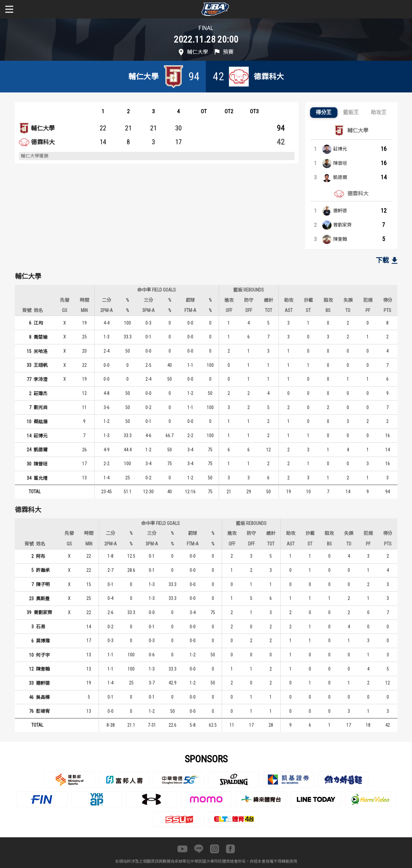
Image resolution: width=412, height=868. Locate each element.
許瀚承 (43, 570)
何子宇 (43, 655)
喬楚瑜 (41, 337)
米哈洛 (41, 351)
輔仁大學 (43, 128)
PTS (387, 310)
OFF (229, 310)
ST (308, 310)
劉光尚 (41, 407)
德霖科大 (43, 142)
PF (368, 310)
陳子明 (43, 584)
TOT (269, 310)
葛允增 (41, 478)
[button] (324, 113)
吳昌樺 (43, 697)
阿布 (41, 556)
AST (289, 310)
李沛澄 (41, 379)
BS (328, 310)
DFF (249, 310)
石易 (41, 627)
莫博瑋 (43, 641)
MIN (84, 310)
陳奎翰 (340, 239)
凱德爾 (340, 177)
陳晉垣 (340, 163)
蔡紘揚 (41, 422)
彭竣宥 (43, 711)
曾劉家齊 (342, 225)
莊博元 (340, 149)
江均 (38, 323)
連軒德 (340, 211)
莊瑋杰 (41, 394)
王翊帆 (41, 365)
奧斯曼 (43, 599)
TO (348, 310)
